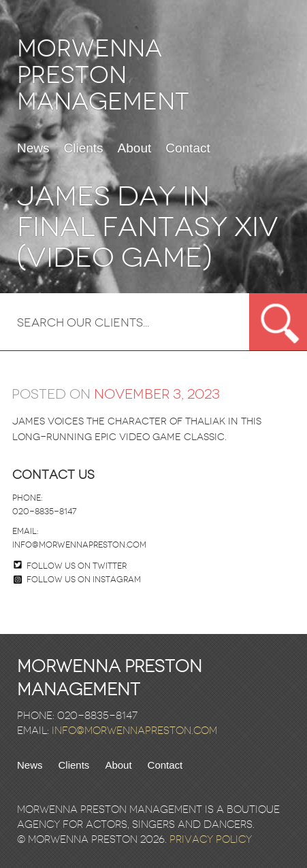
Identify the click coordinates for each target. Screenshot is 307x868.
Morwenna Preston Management (103, 75)
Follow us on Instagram (77, 580)
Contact (188, 148)
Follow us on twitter (77, 566)
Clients (84, 148)
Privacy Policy (211, 839)
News (33, 148)
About (135, 148)
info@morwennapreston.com (79, 545)
